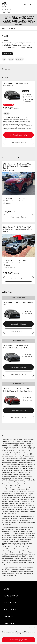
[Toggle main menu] (33, 11)
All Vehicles (7, 54)
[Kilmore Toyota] (5, 5)
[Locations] (9, 11)
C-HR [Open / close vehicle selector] (8, 28)
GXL (4, 59)
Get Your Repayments (18, 135)
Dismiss (31, 628)
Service (8, 616)
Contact (9, 623)
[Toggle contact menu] (30, 609)
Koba (11, 59)
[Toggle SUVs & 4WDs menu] (30, 596)
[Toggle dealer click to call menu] (4, 11)
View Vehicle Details (18, 142)
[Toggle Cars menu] (30, 589)
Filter (8, 69)
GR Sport (19, 59)
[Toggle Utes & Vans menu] (30, 603)
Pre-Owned (11, 609)
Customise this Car (19, 324)
